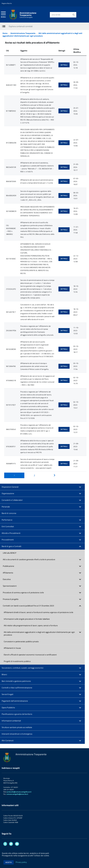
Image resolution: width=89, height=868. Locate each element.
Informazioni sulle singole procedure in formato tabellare (27, 619)
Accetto (9, 862)
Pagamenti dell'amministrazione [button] (15, 701)
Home (5, 33)
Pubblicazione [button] (8, 566)
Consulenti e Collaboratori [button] (12, 500)
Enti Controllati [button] (8, 526)
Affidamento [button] (8, 573)
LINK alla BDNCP (10, 553)
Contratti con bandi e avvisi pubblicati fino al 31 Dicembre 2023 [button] (28, 606)
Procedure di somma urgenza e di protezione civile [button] (23, 593)
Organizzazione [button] (8, 493)
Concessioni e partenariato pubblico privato (21, 641)
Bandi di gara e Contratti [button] (12, 546)
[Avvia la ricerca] (74, 15)
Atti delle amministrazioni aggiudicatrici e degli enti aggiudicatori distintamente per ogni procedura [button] (39, 633)
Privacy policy (21, 862)
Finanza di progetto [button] (11, 599)
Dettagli (64, 65)
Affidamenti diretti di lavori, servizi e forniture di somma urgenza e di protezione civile (38, 612)
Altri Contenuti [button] (8, 741)
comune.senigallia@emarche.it (17, 794)
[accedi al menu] (3, 14)
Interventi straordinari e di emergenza (17, 734)
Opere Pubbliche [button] (8, 708)
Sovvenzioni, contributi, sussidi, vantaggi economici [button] (23, 668)
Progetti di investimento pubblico (17, 661)
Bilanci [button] (4, 674)
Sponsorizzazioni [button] (10, 586)
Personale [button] (6, 507)
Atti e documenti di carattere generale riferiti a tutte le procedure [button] (29, 559)
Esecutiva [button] (7, 579)
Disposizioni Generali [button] (10, 487)
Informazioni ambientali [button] (11, 721)
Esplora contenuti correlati (21, 26)
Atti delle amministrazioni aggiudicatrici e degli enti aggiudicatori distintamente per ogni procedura (42, 35)
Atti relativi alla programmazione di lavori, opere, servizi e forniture (31, 625)
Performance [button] (7, 520)
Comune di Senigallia (26, 17)
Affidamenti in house (12, 648)
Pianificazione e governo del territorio (17, 714)
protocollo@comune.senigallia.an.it (19, 792)
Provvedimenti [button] (8, 540)
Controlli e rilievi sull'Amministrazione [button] (17, 688)
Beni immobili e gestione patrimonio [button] (16, 681)
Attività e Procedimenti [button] (11, 533)
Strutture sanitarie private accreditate (17, 727)
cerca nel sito (56, 15)
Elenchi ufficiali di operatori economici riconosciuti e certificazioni (30, 655)
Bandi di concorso (9, 513)
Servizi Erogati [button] (8, 694)
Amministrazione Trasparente (28, 14)
